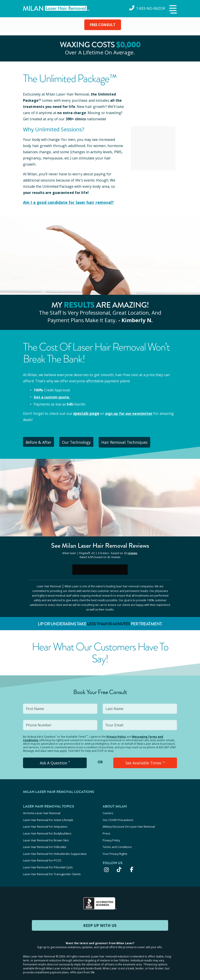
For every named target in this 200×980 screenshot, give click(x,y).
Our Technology (83, 442)
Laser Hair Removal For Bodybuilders (47, 830)
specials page (85, 413)
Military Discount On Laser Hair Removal (129, 824)
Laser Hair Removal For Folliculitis (45, 842)
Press (107, 830)
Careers (108, 812)
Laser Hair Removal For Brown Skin (46, 836)
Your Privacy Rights (115, 848)
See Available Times (145, 762)
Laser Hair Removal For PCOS (42, 854)
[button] (173, 10)
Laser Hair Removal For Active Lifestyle (48, 818)
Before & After (41, 442)
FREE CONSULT (103, 25)
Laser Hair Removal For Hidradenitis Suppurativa (55, 848)
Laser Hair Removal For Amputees (45, 824)
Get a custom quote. (52, 397)
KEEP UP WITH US (100, 917)
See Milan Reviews (100, 545)
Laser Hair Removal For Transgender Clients (52, 866)
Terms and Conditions (117, 842)
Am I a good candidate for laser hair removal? (64, 202)
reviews (133, 552)
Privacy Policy (116, 736)
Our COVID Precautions (118, 818)
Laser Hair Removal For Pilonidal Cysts (48, 860)
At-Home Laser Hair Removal (42, 812)
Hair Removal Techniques (134, 442)
